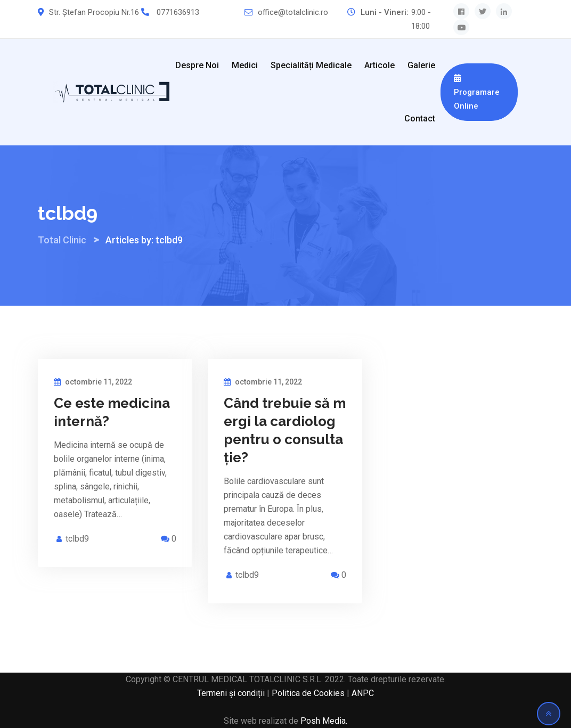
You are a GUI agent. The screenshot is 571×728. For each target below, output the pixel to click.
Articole (380, 65)
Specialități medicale (311, 65)
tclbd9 (77, 539)
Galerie (421, 65)
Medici (245, 65)
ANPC (363, 693)
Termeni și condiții (231, 693)
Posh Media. (324, 721)
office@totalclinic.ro (293, 12)
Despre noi (197, 65)
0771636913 (178, 12)
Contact (420, 118)
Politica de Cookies (308, 693)
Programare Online (477, 92)
